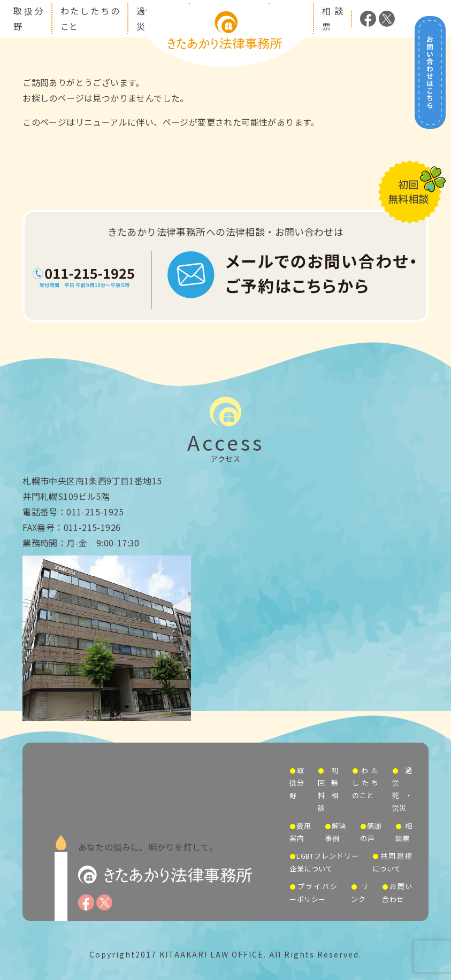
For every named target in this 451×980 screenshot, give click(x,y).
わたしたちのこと (365, 783)
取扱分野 (297, 783)
